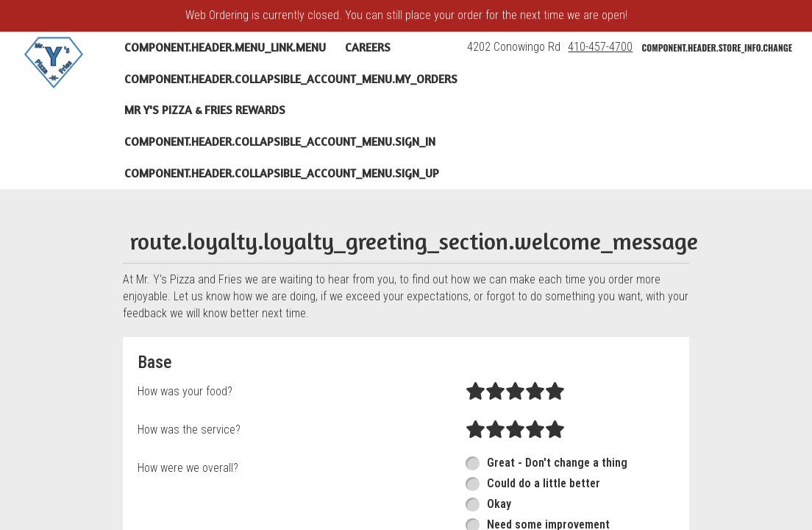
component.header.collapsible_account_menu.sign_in (280, 141)
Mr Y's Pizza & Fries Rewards (205, 110)
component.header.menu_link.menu (225, 47)
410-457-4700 (600, 47)
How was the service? (189, 430)
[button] (54, 63)
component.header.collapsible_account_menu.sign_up (282, 173)
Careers (368, 47)
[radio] (476, 392)
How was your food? (185, 391)
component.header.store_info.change (717, 47)
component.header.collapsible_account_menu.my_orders (291, 79)
